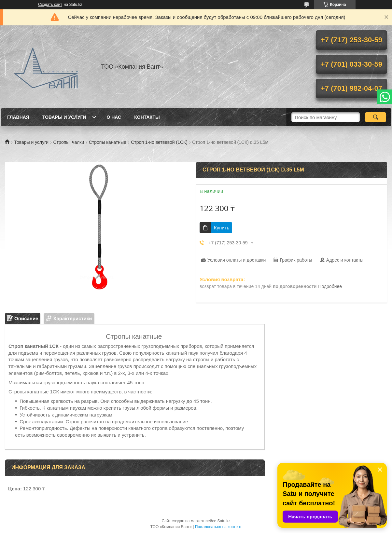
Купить (222, 228)
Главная (18, 117)
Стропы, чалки (69, 142)
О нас (114, 117)
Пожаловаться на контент (218, 527)
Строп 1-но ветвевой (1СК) (159, 142)
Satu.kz (224, 521)
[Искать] (376, 117)
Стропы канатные (108, 142)
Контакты (147, 117)
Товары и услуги (64, 117)
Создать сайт (50, 5)
